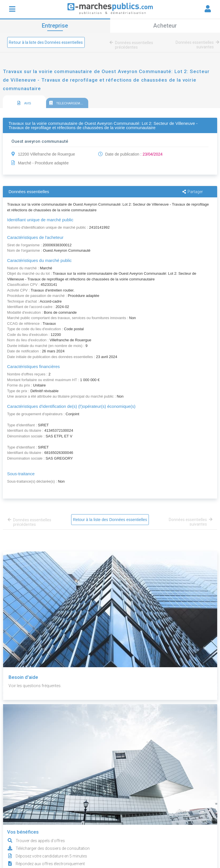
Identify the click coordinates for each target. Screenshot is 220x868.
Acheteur (165, 26)
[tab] (24, 102)
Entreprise (55, 26)
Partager (193, 192)
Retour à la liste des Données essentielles (46, 42)
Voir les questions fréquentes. (35, 686)
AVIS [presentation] (24, 103)
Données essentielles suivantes (196, 45)
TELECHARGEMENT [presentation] (68, 103)
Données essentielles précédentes (132, 45)
